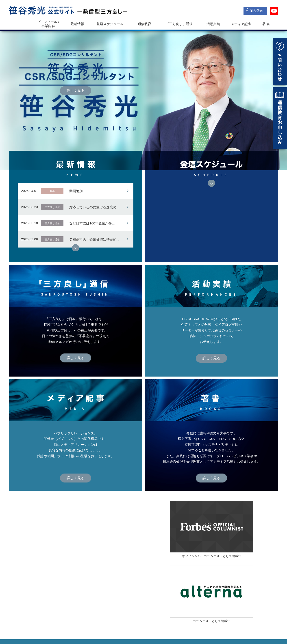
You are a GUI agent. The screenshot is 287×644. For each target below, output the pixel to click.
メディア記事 (241, 24)
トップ (21, 24)
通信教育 (144, 24)
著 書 (266, 24)
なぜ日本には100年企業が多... (92, 201)
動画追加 (76, 168)
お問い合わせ (268, 625)
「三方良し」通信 (197, 625)
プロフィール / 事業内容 (48, 24)
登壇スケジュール (110, 24)
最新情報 (77, 24)
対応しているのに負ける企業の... (94, 184)
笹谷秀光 (254, 11)
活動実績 (213, 24)
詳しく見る (76, 79)
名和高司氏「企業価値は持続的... (94, 217)
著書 (252, 625)
